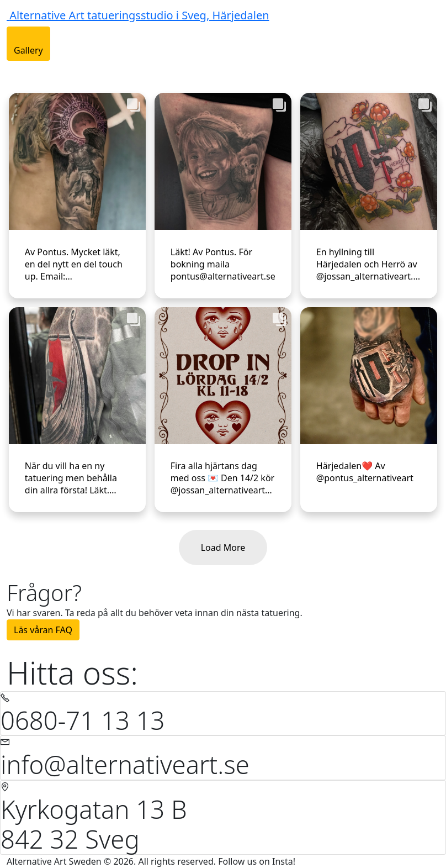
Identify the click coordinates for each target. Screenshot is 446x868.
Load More (223, 548)
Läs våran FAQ (43, 630)
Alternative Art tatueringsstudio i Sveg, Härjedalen (139, 15)
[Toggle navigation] (14, 71)
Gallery (28, 50)
